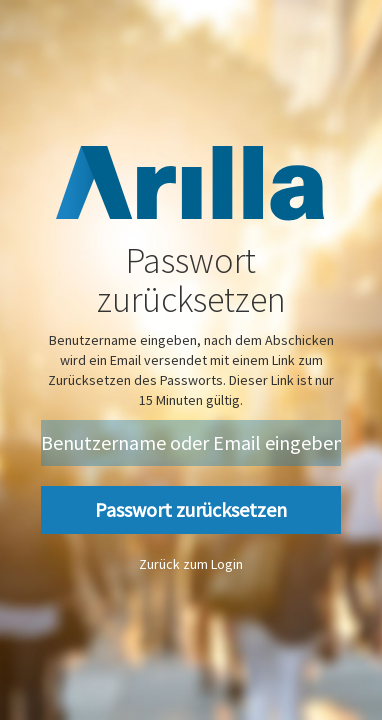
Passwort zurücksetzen (191, 509)
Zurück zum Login (191, 564)
